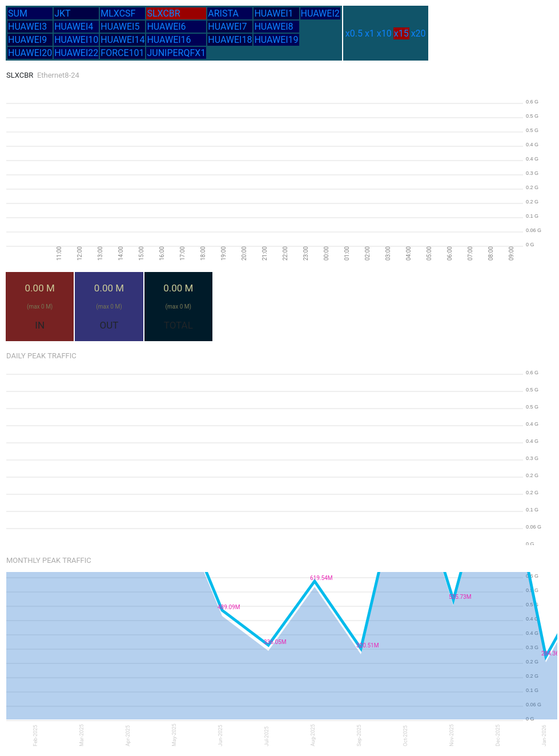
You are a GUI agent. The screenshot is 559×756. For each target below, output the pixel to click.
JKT (62, 13)
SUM (18, 13)
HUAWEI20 (30, 53)
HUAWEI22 (76, 53)
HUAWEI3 (27, 27)
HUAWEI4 (74, 27)
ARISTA (223, 13)
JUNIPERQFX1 (176, 53)
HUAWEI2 (320, 13)
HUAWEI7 (227, 27)
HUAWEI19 (276, 40)
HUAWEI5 (120, 27)
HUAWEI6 (166, 27)
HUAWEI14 (122, 40)
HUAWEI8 (274, 27)
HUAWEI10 (76, 40)
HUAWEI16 (169, 40)
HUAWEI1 (274, 13)
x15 (401, 33)
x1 (370, 33)
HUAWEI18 (230, 40)
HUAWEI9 (27, 40)
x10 (384, 33)
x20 (419, 33)
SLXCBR (163, 13)
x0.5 (354, 33)
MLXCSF (118, 13)
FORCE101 (122, 53)
